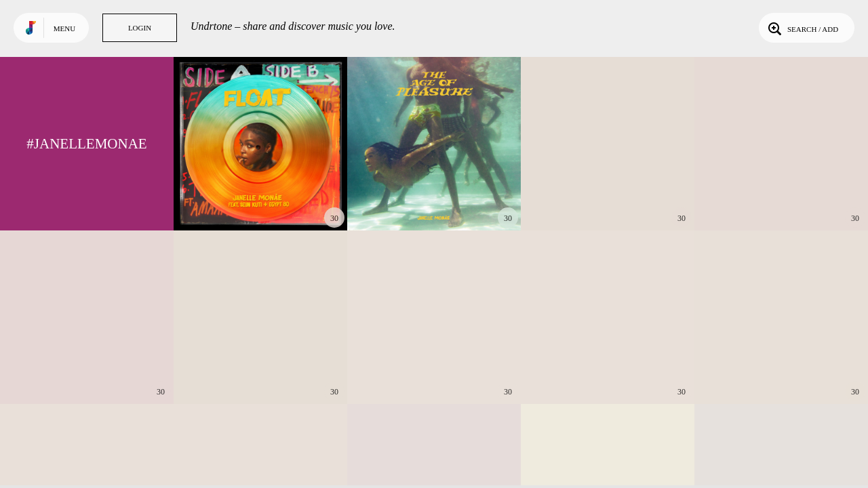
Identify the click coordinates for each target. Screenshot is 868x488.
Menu (64, 28)
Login (140, 28)
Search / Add (802, 28)
